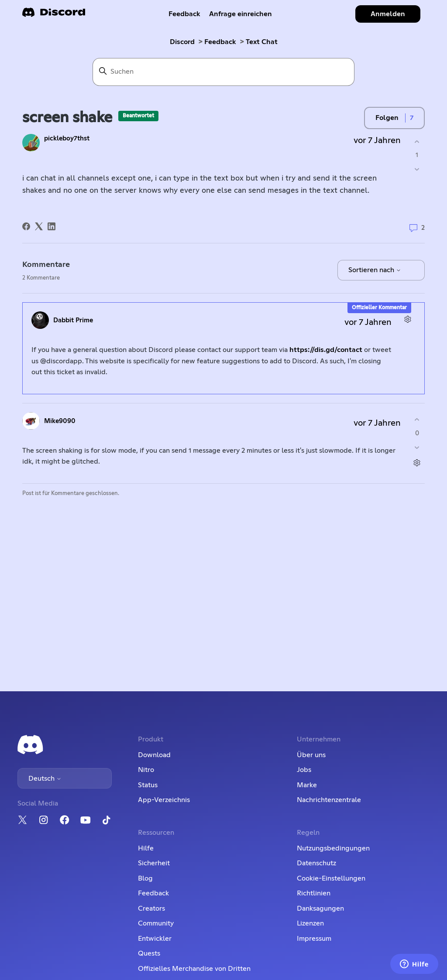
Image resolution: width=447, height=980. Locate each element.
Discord (182, 42)
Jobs (304, 770)
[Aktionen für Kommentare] (408, 319)
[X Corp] (39, 226)
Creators (151, 908)
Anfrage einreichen (241, 14)
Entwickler (155, 939)
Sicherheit (154, 863)
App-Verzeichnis (164, 800)
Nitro (146, 770)
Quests (149, 953)
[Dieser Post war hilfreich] (417, 142)
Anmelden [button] (388, 14)
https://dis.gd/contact (326, 350)
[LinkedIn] (52, 226)
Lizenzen (310, 923)
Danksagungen (320, 908)
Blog (145, 878)
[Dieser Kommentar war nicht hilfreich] (417, 447)
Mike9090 (60, 421)
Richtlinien (314, 893)
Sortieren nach (375, 270)
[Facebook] (26, 226)
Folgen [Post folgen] (387, 118)
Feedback (184, 14)
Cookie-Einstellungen (331, 878)
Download (154, 755)
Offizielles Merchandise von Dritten (194, 969)
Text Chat (262, 42)
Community (156, 923)
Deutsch (45, 779)
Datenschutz (316, 863)
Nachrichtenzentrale (329, 800)
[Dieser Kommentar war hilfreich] (417, 420)
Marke (307, 785)
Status (148, 785)
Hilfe (146, 848)
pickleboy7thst (67, 138)
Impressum (314, 939)
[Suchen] (223, 72)
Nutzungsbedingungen (333, 848)
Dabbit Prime (73, 320)
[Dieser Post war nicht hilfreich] (417, 169)
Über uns (311, 755)
